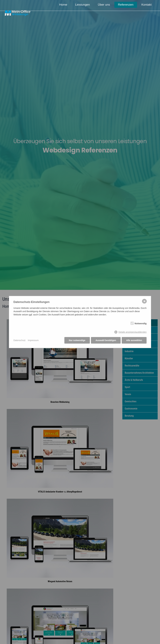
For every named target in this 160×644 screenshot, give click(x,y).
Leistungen (83, 5)
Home (64, 5)
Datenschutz (20, 340)
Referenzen (126, 5)
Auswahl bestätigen (106, 340)
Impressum (33, 340)
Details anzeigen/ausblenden (132, 332)
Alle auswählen (134, 340)
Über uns (104, 5)
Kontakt (146, 5)
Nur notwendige (77, 340)
